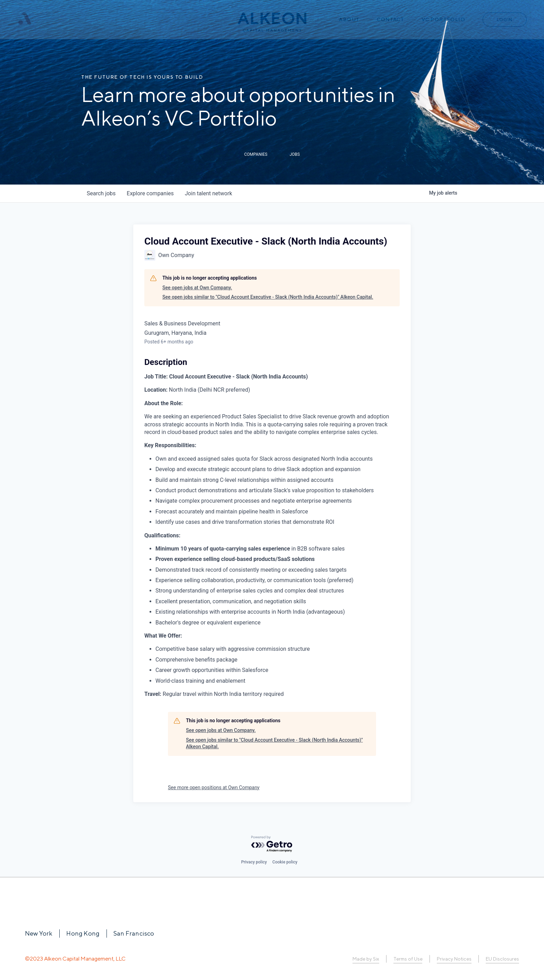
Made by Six (366, 959)
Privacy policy (254, 862)
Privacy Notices (454, 959)
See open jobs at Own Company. (197, 288)
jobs (101, 193)
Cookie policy (285, 862)
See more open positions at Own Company (214, 787)
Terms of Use (408, 959)
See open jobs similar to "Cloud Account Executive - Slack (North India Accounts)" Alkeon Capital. (268, 297)
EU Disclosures (502, 959)
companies (150, 193)
